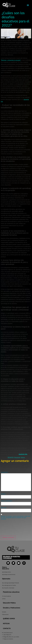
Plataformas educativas (11, 592)
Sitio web (4, 508)
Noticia (23, 457)
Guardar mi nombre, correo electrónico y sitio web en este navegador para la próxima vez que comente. (16, 518)
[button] (28, 5)
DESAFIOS (11, 457)
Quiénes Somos (9, 619)
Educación (17, 457)
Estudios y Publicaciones (12, 608)
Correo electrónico (7, 501)
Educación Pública (9, 603)
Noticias (6, 624)
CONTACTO (7, 628)
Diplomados (6, 579)
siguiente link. (23, 454)
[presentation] (8, 528)
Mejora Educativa (6, 568)
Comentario (5, 472)
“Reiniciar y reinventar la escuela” (11, 60)
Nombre (4, 494)
